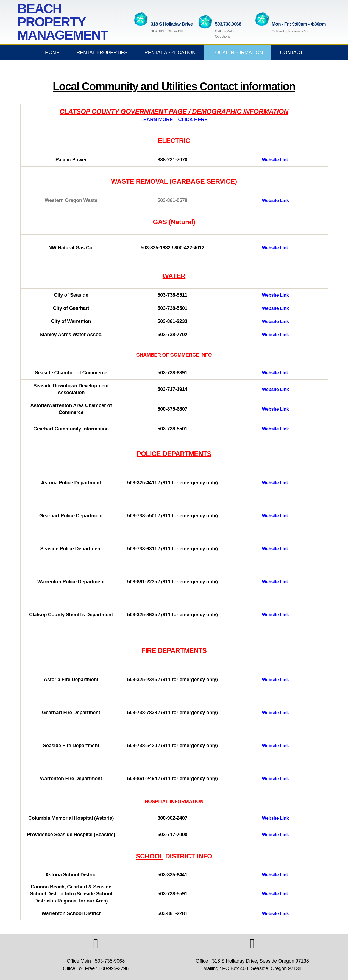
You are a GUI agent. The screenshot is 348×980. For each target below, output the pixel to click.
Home (52, 53)
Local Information (238, 53)
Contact (291, 53)
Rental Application (170, 53)
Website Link (275, 160)
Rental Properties (102, 53)
